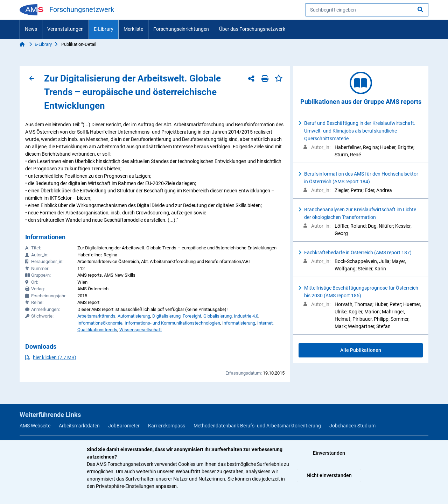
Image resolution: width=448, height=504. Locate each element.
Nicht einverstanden (329, 475)
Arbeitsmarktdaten (79, 426)
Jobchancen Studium (352, 426)
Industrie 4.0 (246, 316)
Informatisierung (239, 323)
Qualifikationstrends (97, 330)
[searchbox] (367, 10)
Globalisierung (218, 316)
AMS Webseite (35, 426)
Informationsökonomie (100, 323)
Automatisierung (134, 316)
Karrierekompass (167, 426)
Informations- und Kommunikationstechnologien (172, 323)
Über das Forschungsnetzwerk (252, 29)
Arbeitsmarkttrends (96, 316)
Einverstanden (329, 453)
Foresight (192, 316)
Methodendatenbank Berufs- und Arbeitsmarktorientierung (257, 426)
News (31, 29)
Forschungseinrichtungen (181, 29)
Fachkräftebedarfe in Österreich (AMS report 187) (358, 253)
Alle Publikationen (361, 350)
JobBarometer (124, 426)
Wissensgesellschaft (141, 330)
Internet (265, 323)
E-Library (104, 29)
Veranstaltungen (65, 29)
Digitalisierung (166, 316)
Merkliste (133, 29)
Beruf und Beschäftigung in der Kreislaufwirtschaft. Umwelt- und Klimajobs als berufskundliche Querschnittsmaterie (360, 131)
